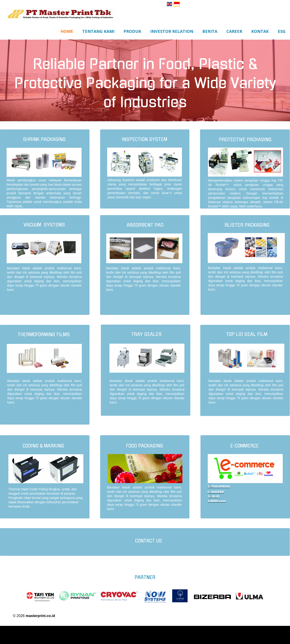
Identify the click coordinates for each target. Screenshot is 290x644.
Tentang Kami (98, 31)
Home (67, 31)
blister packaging (247, 225)
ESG (282, 31)
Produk (132, 31)
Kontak (260, 31)
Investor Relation (172, 31)
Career (234, 31)
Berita (210, 31)
